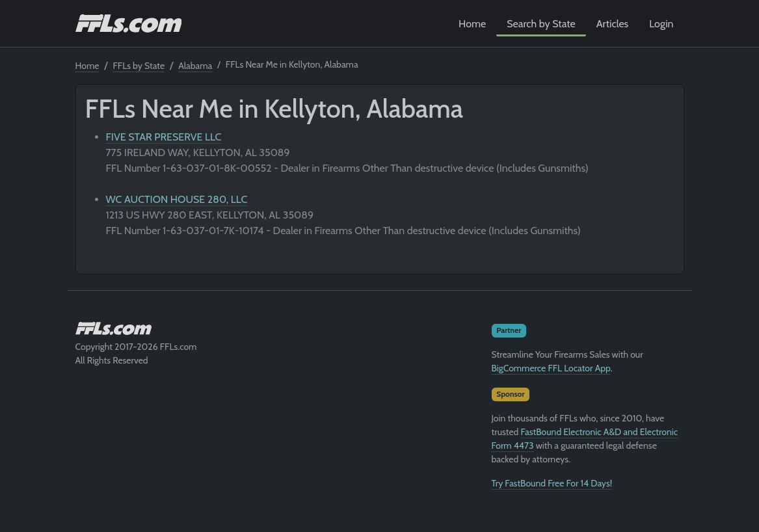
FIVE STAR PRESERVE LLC (164, 137)
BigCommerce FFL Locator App (551, 368)
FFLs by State (139, 66)
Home (472, 24)
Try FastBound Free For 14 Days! (552, 483)
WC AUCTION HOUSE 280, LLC (177, 199)
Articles (612, 24)
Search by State (541, 24)
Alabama (195, 66)
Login (661, 24)
